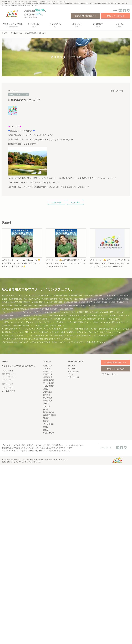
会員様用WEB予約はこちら (85, 16)
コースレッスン (8, 380)
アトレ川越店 (49, 383)
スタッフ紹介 (8, 388)
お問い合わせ (73, 371)
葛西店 (46, 389)
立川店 (46, 427)
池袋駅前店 (48, 366)
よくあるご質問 (9, 391)
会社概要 (72, 366)
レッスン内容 (8, 371)
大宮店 (46, 430)
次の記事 (75, 202)
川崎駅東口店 (49, 386)
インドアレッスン (9, 377)
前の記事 (57, 202)
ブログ (71, 374)
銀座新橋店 (48, 377)
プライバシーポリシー (109, 374)
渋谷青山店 (48, 398)
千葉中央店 (48, 401)
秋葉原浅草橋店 (49, 415)
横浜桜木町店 (49, 433)
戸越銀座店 (48, 392)
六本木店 (47, 369)
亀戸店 (46, 421)
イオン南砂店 (49, 424)
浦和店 (46, 403)
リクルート (72, 369)
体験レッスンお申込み (115, 16)
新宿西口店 (48, 374)
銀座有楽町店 (49, 380)
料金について (8, 384)
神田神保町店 (49, 412)
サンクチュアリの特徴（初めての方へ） (19, 366)
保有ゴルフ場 (73, 377)
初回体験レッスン (9, 374)
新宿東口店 (48, 371)
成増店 (46, 409)
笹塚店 (46, 418)
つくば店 (47, 406)
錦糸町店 (47, 395)
